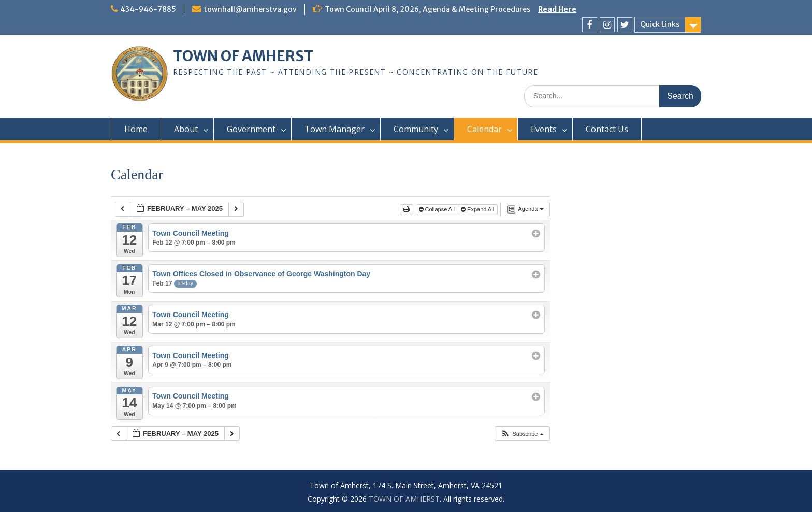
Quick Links (660, 24)
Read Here (557, 9)
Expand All (478, 209)
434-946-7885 (148, 9)
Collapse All (438, 209)
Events (544, 129)
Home (136, 129)
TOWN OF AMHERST (243, 56)
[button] (522, 434)
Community (416, 129)
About (186, 129)
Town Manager (335, 129)
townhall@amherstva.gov (250, 9)
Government (251, 129)
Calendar (484, 129)
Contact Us (607, 129)
